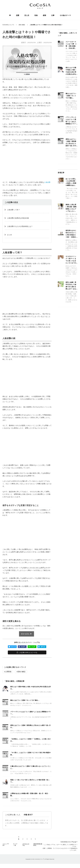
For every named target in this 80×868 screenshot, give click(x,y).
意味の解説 (22, 672)
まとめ (9, 235)
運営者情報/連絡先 (38, 845)
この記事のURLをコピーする (27, 653)
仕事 (53, 15)
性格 (36, 15)
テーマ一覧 (15, 845)
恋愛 (18, 15)
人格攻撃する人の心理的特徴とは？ (20, 226)
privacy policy (26, 845)
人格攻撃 (47, 182)
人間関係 (8, 672)
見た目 (27, 15)
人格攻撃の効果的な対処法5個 (18, 218)
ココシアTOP (6, 845)
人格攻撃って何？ (13, 210)
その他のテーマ (65, 15)
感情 (44, 15)
